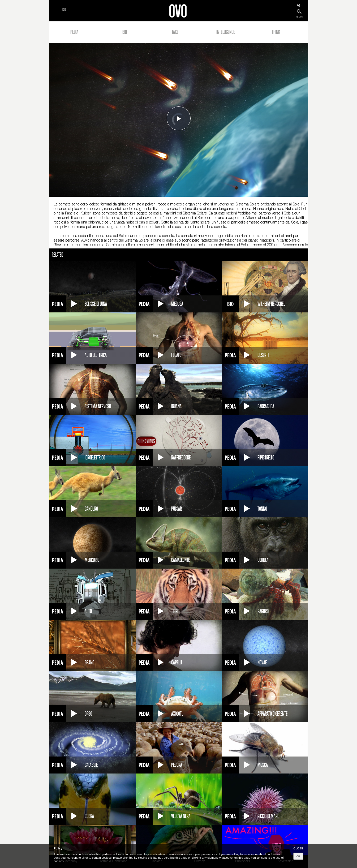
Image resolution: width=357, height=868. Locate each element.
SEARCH (300, 17)
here (131, 858)
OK (298, 856)
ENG (299, 6)
